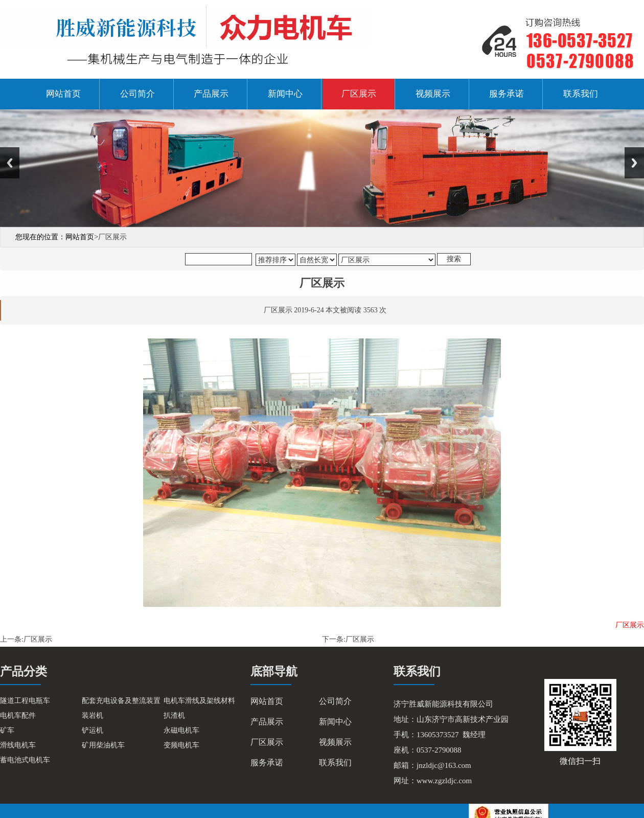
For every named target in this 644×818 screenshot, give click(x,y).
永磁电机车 (181, 730)
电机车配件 (18, 715)
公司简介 (137, 94)
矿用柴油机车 (103, 745)
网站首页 (63, 94)
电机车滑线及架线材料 (199, 701)
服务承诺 (507, 94)
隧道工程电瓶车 (25, 701)
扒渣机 (174, 715)
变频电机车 (181, 745)
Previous (10, 163)
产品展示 (211, 94)
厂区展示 (359, 94)
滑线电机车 (18, 745)
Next (634, 163)
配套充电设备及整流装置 (121, 701)
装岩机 (93, 715)
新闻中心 (285, 94)
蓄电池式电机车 (25, 760)
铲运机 (93, 730)
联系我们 (581, 94)
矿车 (7, 730)
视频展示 (433, 94)
